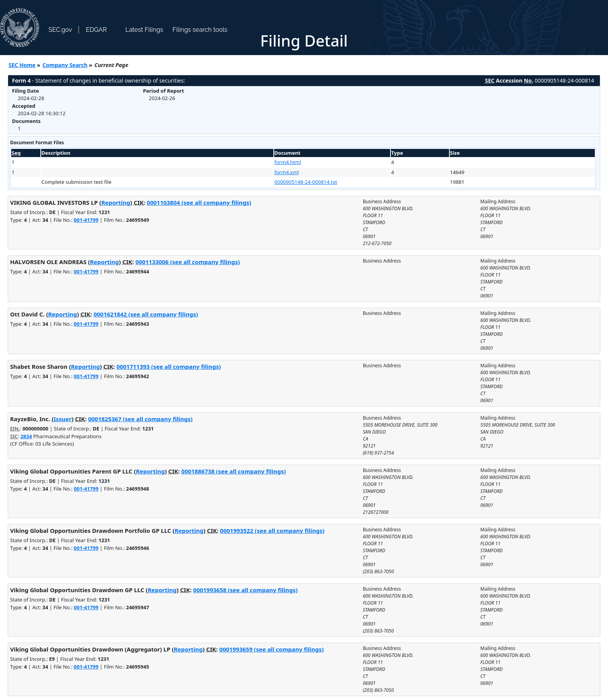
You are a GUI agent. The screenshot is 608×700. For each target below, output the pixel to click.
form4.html (288, 162)
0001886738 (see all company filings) (234, 471)
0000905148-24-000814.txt (306, 182)
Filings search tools (200, 30)
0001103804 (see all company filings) (199, 202)
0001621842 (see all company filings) (146, 314)
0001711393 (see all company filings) (168, 366)
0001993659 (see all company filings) (271, 649)
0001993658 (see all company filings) (245, 590)
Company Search (65, 65)
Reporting (116, 202)
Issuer (62, 419)
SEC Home (22, 65)
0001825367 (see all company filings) (140, 419)
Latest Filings (144, 30)
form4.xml (287, 172)
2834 (26, 436)
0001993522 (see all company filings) (272, 531)
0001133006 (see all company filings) (187, 262)
